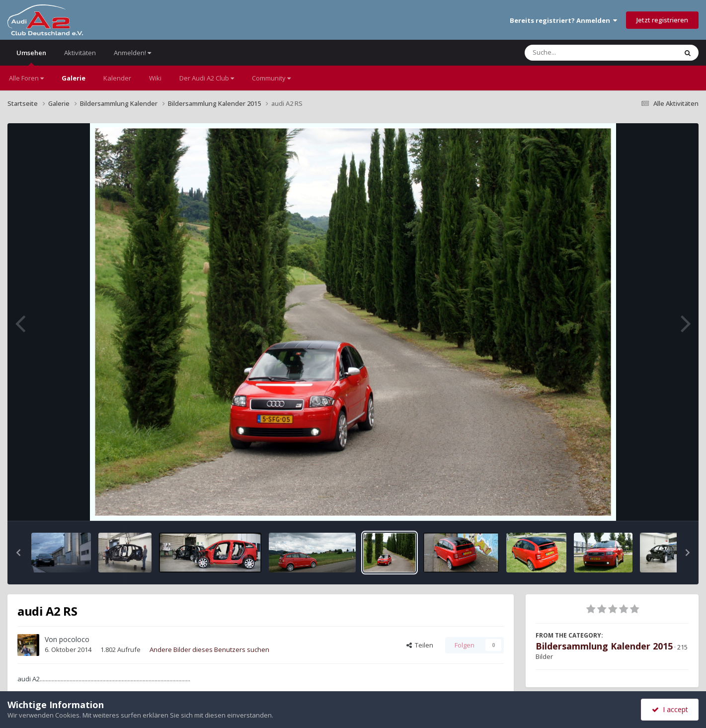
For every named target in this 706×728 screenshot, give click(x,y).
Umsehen (31, 57)
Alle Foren (26, 78)
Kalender (117, 78)
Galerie (74, 78)
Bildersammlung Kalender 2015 (604, 646)
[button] (18, 553)
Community (271, 78)
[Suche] (581, 53)
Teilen (420, 645)
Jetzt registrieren (662, 20)
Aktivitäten (80, 53)
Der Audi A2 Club (207, 78)
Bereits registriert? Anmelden (563, 20)
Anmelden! (132, 53)
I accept (670, 709)
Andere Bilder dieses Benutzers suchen (209, 649)
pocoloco (74, 639)
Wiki (155, 78)
